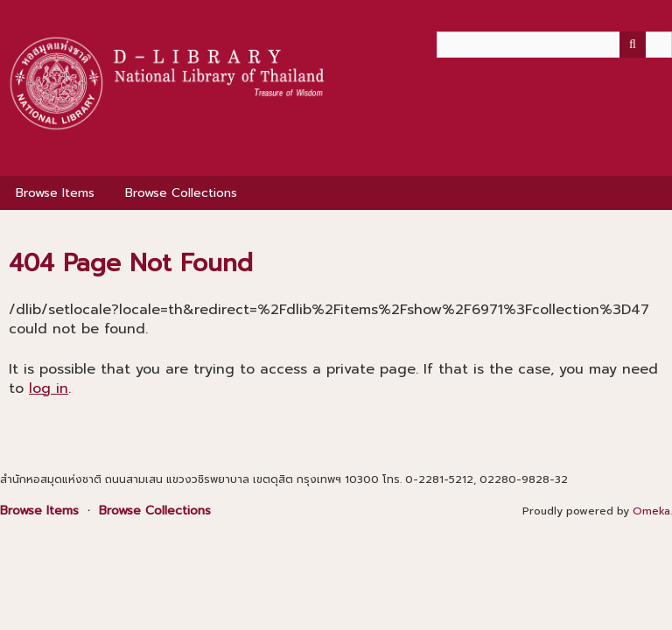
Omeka (651, 511)
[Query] (554, 45)
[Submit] (633, 45)
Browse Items (55, 193)
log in (49, 388)
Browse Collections (181, 193)
